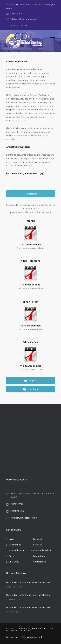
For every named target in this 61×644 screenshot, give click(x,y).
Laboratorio (39, 556)
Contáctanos (40, 562)
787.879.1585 (17, 14)
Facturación (12, 637)
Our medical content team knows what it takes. (29, 582)
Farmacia (38, 545)
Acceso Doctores (20, 26)
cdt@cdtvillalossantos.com (23, 19)
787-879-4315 (18, 511)
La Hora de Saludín (43, 550)
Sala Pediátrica (16, 550)
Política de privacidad (31, 637)
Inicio (11, 539)
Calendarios (15, 545)
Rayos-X (13, 556)
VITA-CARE (14, 562)
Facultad (37, 539)
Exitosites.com (39, 628)
